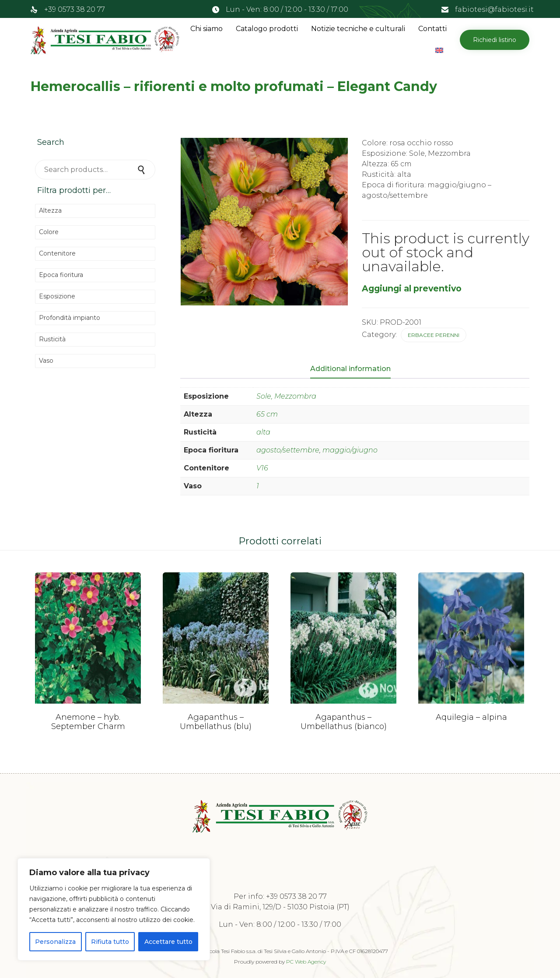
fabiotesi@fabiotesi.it (494, 9)
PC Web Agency (306, 962)
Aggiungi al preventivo (412, 288)
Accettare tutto (168, 942)
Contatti (432, 29)
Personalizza (55, 942)
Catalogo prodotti (267, 29)
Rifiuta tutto (110, 942)
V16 (262, 468)
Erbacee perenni (434, 335)
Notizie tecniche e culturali (358, 29)
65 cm (267, 414)
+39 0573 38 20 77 (75, 9)
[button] (495, 40)
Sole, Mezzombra (286, 396)
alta (263, 432)
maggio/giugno (350, 450)
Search (142, 170)
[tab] (355, 369)
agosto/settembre (288, 450)
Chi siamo (206, 29)
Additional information (350, 369)
